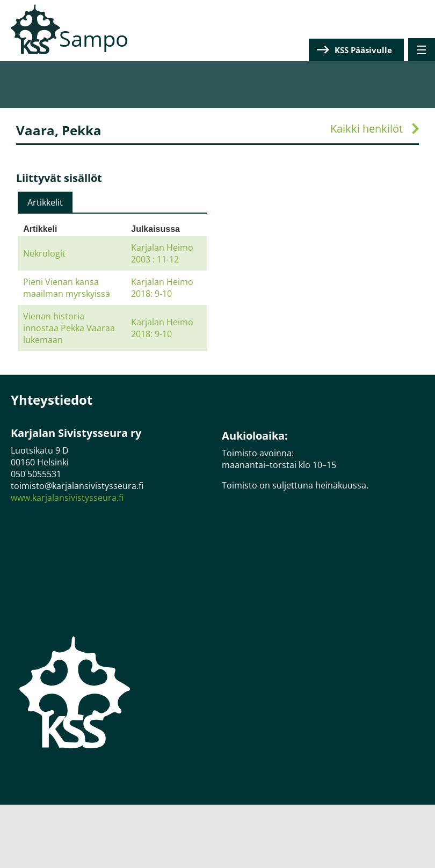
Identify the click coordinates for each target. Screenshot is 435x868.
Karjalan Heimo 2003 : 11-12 (162, 253)
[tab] (45, 202)
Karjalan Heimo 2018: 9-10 (162, 288)
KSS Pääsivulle (363, 50)
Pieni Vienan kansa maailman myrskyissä (67, 288)
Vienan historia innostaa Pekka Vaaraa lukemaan (69, 328)
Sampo (94, 38)
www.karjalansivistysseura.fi (67, 498)
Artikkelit (45, 202)
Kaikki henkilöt (367, 129)
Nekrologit (44, 253)
